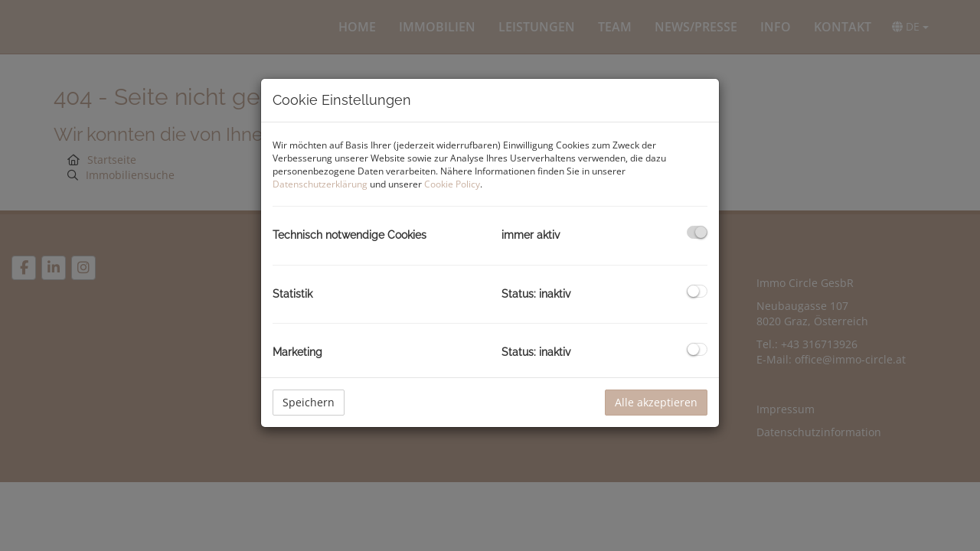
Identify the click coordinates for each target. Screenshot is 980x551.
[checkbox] (697, 232)
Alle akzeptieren (656, 402)
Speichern (309, 402)
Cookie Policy (452, 184)
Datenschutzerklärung (320, 184)
